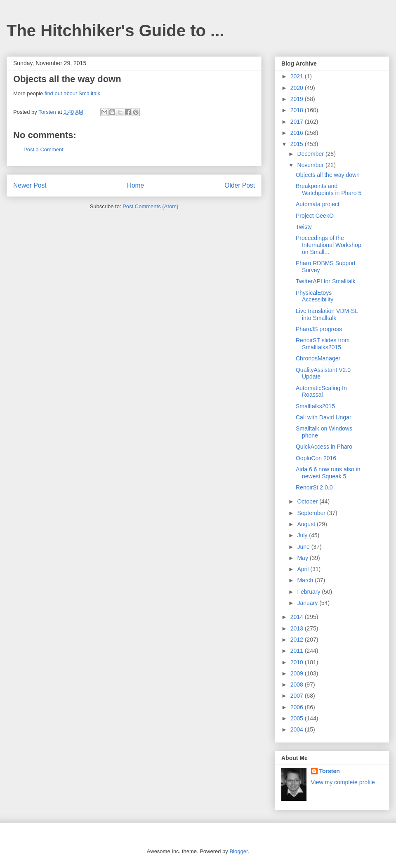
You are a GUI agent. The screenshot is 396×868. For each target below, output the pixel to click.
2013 (298, 628)
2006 (298, 707)
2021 (298, 76)
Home (136, 185)
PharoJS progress (319, 329)
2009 (298, 673)
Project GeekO (315, 216)
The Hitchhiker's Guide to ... (115, 31)
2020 (298, 88)
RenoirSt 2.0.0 (314, 487)
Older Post (240, 185)
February (309, 592)
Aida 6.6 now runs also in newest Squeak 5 (328, 473)
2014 (298, 617)
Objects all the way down (328, 175)
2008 (298, 685)
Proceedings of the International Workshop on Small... (329, 245)
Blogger (238, 851)
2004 (298, 729)
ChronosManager (318, 358)
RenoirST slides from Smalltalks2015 (323, 344)
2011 (298, 651)
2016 (298, 133)
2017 (298, 122)
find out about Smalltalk (72, 93)
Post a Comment (44, 149)
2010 (298, 662)
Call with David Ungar (324, 417)
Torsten (330, 771)
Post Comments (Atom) (150, 206)
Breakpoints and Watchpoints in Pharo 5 (329, 189)
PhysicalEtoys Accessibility (315, 296)
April (304, 569)
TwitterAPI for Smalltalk (326, 281)
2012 (298, 640)
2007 (298, 696)
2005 (298, 718)
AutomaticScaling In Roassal (321, 392)
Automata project (318, 204)
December (311, 154)
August (307, 524)
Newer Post (30, 185)
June (304, 547)
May (303, 558)
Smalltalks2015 (315, 406)
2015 (298, 144)
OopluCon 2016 (316, 458)
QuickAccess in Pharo (324, 447)
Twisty (304, 227)
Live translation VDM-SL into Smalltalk (327, 314)
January (308, 603)
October (308, 501)
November (311, 165)
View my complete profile (343, 782)
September (312, 513)
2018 (298, 110)
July (303, 535)
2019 (298, 99)
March (306, 580)
